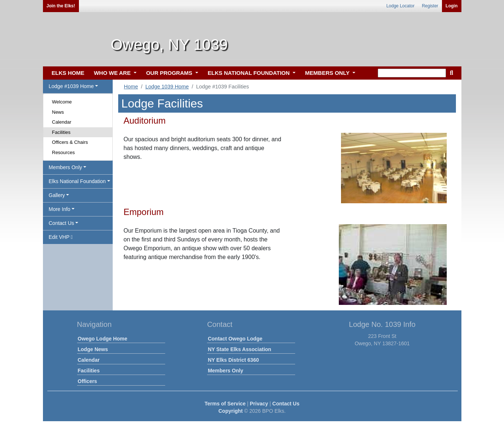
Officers (88, 381)
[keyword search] (412, 73)
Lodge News (93, 349)
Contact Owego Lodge (235, 339)
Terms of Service (225, 404)
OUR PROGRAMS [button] (170, 73)
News (58, 112)
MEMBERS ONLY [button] (328, 73)
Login (452, 6)
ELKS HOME (68, 73)
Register (430, 6)
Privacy (259, 404)
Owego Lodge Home (103, 339)
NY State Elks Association (240, 349)
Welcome (62, 102)
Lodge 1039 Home (167, 87)
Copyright (231, 411)
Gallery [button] (57, 195)
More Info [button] (60, 209)
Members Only (225, 371)
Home (131, 87)
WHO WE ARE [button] (113, 73)
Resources (64, 152)
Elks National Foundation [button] (77, 181)
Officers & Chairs (70, 142)
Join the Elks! (61, 6)
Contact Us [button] (61, 223)
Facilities (61, 132)
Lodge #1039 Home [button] (71, 86)
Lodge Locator (400, 6)
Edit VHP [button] (61, 237)
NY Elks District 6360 (233, 360)
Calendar (62, 122)
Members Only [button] (66, 167)
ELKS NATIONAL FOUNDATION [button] (250, 73)
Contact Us (286, 404)
